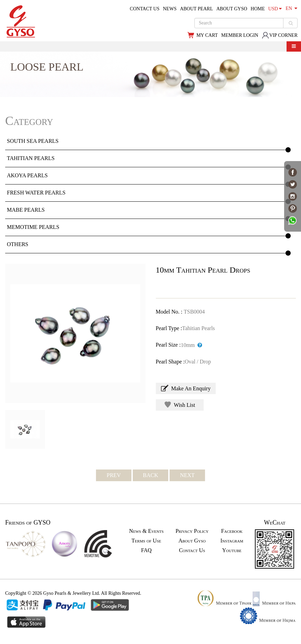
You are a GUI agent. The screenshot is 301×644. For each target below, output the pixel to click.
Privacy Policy (192, 531)
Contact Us (192, 550)
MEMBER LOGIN (240, 35)
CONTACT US (144, 9)
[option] (75, 333)
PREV (114, 475)
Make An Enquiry (186, 388)
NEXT (187, 475)
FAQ (146, 550)
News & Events (146, 531)
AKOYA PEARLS (27, 175)
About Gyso (192, 541)
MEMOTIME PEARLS (33, 227)
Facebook (232, 531)
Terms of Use (146, 541)
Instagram (232, 541)
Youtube (232, 550)
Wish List (180, 405)
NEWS (170, 9)
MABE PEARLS (26, 210)
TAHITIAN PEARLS (31, 158)
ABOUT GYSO (232, 9)
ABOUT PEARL (196, 9)
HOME (258, 9)
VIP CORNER (280, 35)
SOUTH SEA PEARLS (33, 141)
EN (291, 8)
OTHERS (18, 244)
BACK (150, 475)
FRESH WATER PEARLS (36, 193)
